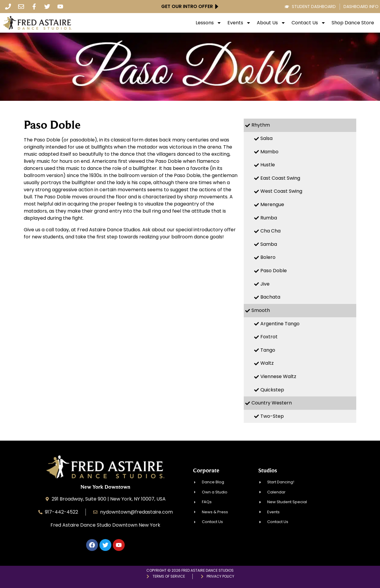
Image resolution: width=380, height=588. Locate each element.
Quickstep (272, 390)
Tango (268, 350)
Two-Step (272, 416)
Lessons (209, 23)
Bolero (268, 257)
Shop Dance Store (353, 23)
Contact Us (309, 23)
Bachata (270, 297)
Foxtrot (269, 337)
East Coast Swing (280, 178)
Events (239, 23)
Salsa (266, 138)
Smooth (261, 310)
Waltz (267, 363)
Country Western (272, 403)
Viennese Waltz (278, 376)
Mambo (269, 152)
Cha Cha (270, 231)
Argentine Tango (280, 324)
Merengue (272, 204)
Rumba (269, 218)
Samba (269, 244)
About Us (271, 23)
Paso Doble (274, 271)
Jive (265, 284)
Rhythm (261, 125)
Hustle (268, 165)
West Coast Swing (281, 191)
